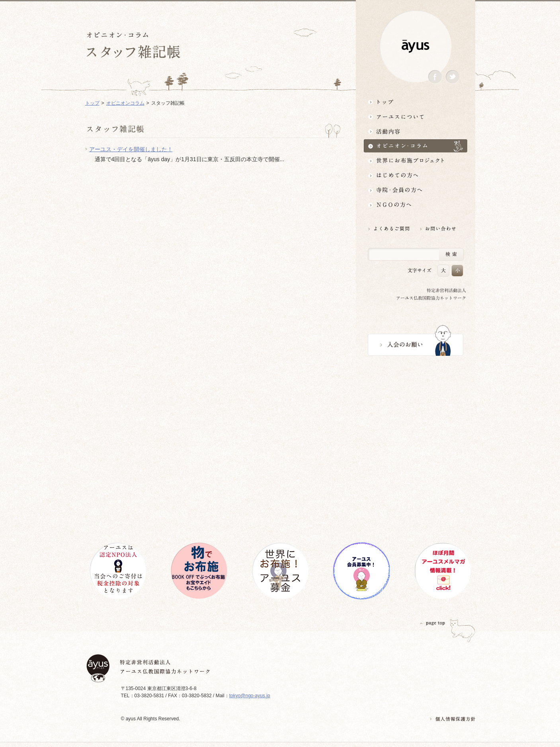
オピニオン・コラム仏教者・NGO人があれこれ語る (416, 146)
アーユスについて (416, 116)
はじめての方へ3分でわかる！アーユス (416, 175)
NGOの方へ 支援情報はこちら (416, 205)
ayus (416, 46)
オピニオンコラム (125, 103)
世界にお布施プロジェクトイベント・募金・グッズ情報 (416, 161)
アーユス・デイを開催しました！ (131, 149)
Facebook (435, 77)
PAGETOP (433, 623)
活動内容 (416, 131)
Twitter (453, 77)
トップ (416, 102)
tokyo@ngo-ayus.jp (250, 696)
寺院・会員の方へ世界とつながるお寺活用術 (416, 190)
